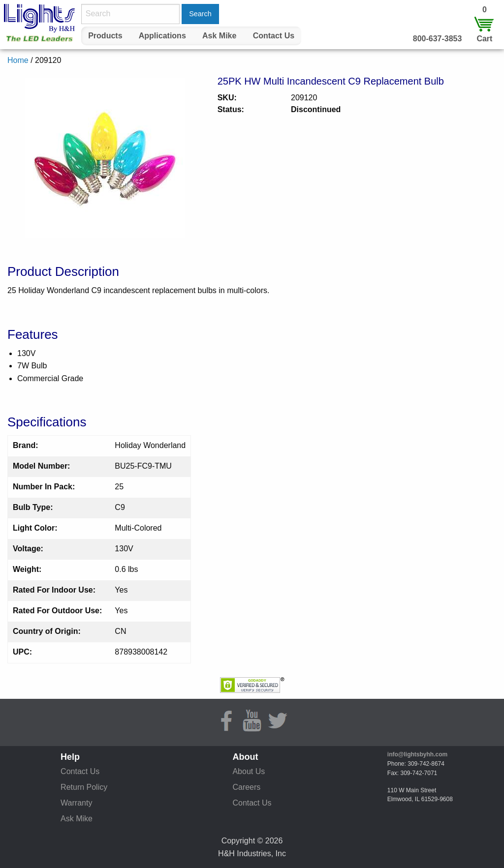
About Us (249, 771)
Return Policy (84, 787)
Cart (484, 39)
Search (200, 14)
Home (18, 60)
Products (105, 36)
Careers (246, 787)
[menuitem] (105, 36)
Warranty (76, 803)
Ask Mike (219, 36)
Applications (162, 36)
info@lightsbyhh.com (417, 754)
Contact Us (274, 36)
